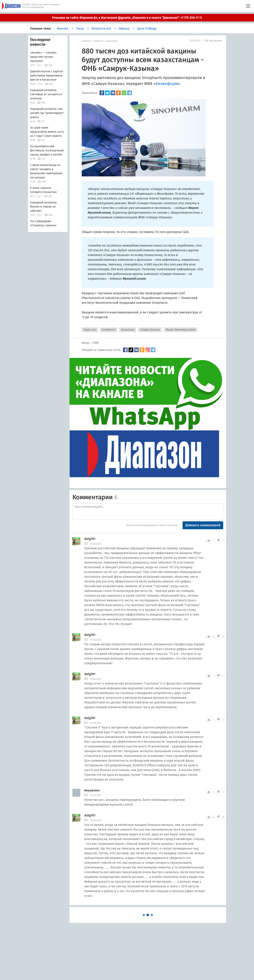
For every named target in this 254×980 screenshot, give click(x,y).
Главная (86, 41)
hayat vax (90, 330)
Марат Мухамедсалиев (181, 330)
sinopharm (109, 330)
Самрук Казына (150, 330)
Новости (99, 41)
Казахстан (112, 41)
